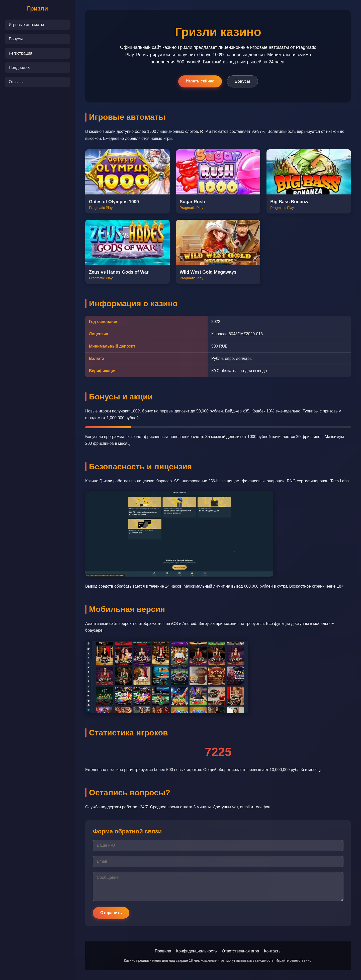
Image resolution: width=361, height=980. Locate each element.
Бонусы (16, 39)
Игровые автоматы (26, 25)
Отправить (111, 913)
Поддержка (19, 68)
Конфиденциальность (197, 951)
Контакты (273, 951)
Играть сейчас (200, 81)
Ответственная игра (240, 951)
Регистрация (21, 53)
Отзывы (16, 82)
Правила (163, 951)
